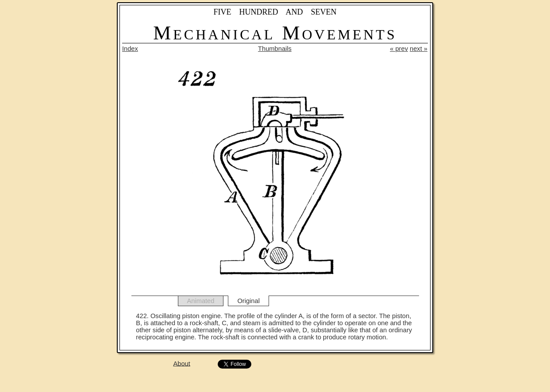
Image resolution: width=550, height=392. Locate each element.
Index (130, 49)
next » (419, 49)
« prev (399, 49)
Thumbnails (275, 49)
